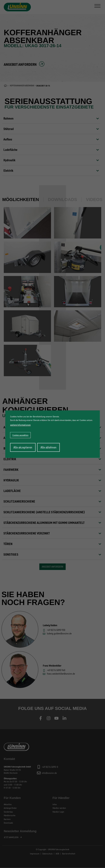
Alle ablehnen (48, 447)
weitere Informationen (20, 425)
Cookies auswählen (20, 435)
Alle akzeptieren (23, 447)
